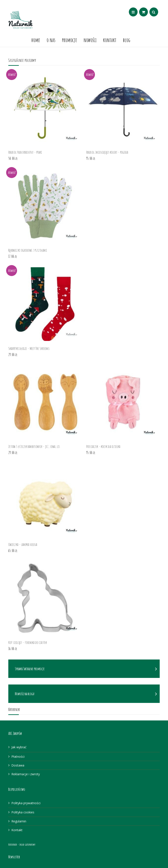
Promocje (69, 40)
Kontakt (110, 40)
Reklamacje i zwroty (26, 774)
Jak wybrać (19, 747)
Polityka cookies (23, 812)
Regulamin (19, 821)
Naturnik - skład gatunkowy (22, 844)
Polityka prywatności (26, 803)
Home (36, 40)
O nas (51, 40)
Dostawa (18, 765)
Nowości (90, 40)
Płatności (18, 757)
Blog (127, 40)
